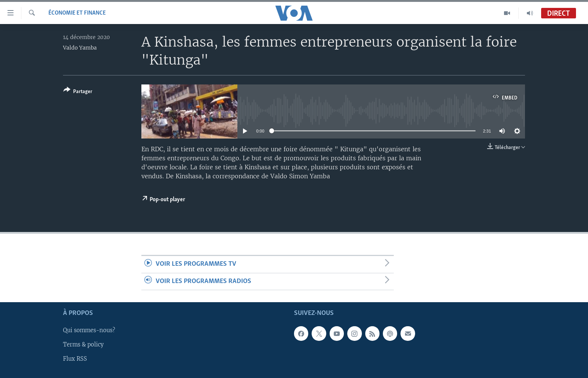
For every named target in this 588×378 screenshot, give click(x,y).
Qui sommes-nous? (89, 330)
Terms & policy (83, 345)
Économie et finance (77, 13)
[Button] (78, 92)
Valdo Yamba (80, 48)
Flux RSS (75, 359)
